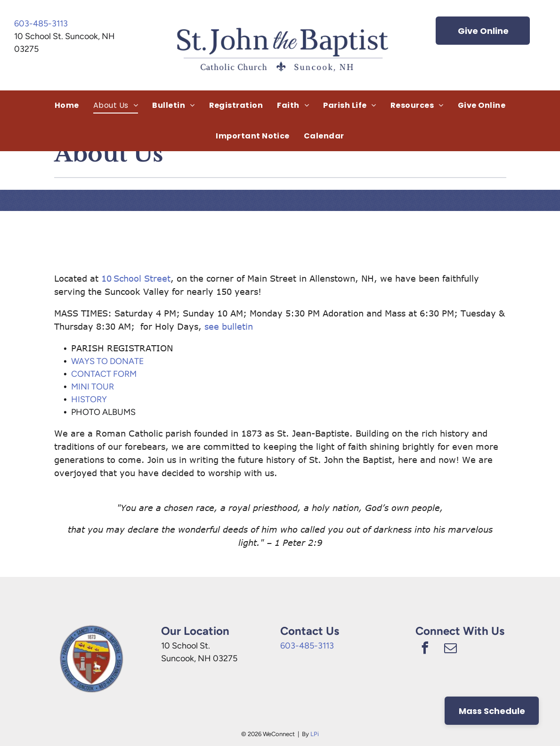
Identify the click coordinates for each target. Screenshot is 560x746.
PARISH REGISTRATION (122, 348)
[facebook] (425, 649)
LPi (315, 734)
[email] (450, 649)
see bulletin (229, 326)
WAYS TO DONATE (108, 361)
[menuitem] (67, 105)
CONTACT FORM (104, 374)
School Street (142, 278)
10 (106, 278)
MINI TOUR (93, 387)
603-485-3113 (41, 24)
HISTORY (89, 399)
